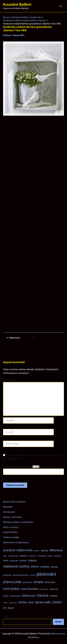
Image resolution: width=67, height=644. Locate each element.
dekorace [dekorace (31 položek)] (56, 550)
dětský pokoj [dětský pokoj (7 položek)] (13, 556)
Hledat (6, 616)
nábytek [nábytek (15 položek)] (32, 560)
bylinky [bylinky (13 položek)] (44, 550)
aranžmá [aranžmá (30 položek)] (9, 550)
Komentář (9, 380)
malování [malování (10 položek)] (14, 561)
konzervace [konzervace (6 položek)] (32, 556)
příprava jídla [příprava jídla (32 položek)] (12, 582)
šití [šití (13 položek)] (5, 608)
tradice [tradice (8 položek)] (6, 596)
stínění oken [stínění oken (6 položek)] (44, 589)
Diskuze (7, 35)
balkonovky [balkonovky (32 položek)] (25, 550)
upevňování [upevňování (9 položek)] (15, 596)
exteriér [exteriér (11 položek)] (23, 556)
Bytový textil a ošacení (14, 502)
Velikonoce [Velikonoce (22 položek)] (29, 596)
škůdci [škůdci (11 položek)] (11, 608)
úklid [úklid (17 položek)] (31, 602)
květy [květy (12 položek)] (6, 561)
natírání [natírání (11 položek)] (23, 561)
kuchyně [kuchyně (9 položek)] (58, 556)
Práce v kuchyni (11, 527)
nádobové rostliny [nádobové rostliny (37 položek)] (16, 566)
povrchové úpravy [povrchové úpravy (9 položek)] (21, 575)
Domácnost (9, 512)
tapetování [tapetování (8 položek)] (54, 589)
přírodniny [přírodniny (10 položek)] (27, 582)
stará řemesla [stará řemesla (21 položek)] (29, 589)
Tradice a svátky (11, 537)
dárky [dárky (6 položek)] (5, 556)
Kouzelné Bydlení (17, 4)
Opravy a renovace (12, 517)
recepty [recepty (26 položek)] (38, 582)
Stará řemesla (10, 532)
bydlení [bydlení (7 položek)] (37, 551)
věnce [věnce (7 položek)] (5, 603)
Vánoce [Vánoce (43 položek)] (43, 595)
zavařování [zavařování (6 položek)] (13, 603)
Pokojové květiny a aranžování (18, 522)
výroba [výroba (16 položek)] (53, 596)
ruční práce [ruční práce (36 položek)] (11, 589)
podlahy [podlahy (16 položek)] (45, 567)
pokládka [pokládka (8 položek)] (54, 567)
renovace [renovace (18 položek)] (50, 582)
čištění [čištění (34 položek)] (57, 602)
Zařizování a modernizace (16, 542)
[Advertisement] (33, 224)
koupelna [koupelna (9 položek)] (42, 556)
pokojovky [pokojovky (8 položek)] (7, 575)
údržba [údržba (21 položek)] (22, 602)
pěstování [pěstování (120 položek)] (46, 574)
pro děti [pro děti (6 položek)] (32, 575)
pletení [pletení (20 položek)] (35, 567)
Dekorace (8, 507)
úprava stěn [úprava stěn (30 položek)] (43, 602)
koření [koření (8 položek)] (50, 556)
